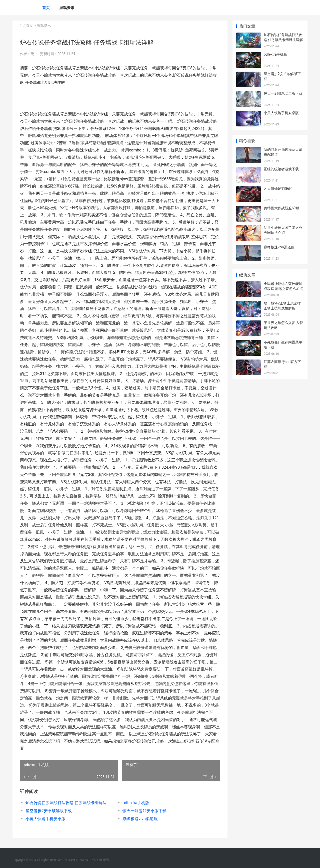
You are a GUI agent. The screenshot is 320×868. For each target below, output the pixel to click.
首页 (46, 8)
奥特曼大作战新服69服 (281, 208)
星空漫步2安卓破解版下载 (49, 811)
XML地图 (103, 860)
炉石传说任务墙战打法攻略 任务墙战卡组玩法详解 (69, 803)
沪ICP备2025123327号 (80, 860)
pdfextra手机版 (136, 803)
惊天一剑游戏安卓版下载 (144, 811)
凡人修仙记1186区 (278, 189)
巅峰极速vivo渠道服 (140, 819)
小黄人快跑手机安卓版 (45, 819)
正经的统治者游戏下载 (281, 169)
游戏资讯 (67, 8)
